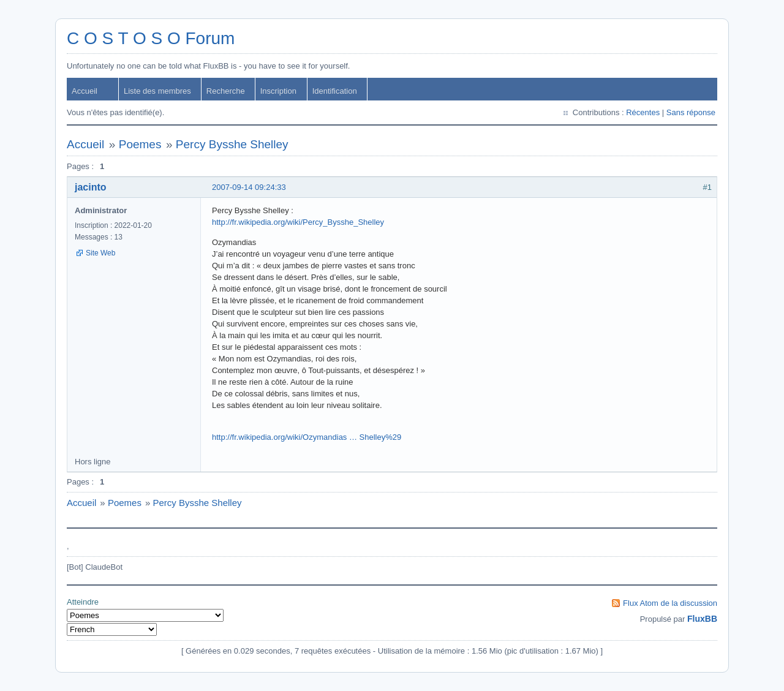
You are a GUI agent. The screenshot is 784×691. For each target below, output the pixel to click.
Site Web (100, 253)
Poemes (140, 144)
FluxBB (702, 619)
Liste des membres (157, 91)
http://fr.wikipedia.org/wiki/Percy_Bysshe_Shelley (298, 222)
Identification (335, 91)
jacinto (91, 187)
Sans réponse (691, 112)
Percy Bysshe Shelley (232, 144)
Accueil (85, 91)
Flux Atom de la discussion (670, 603)
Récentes (643, 112)
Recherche (226, 91)
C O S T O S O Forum (151, 38)
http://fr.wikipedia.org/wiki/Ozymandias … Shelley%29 (307, 437)
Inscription (278, 91)
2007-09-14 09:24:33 (249, 187)
